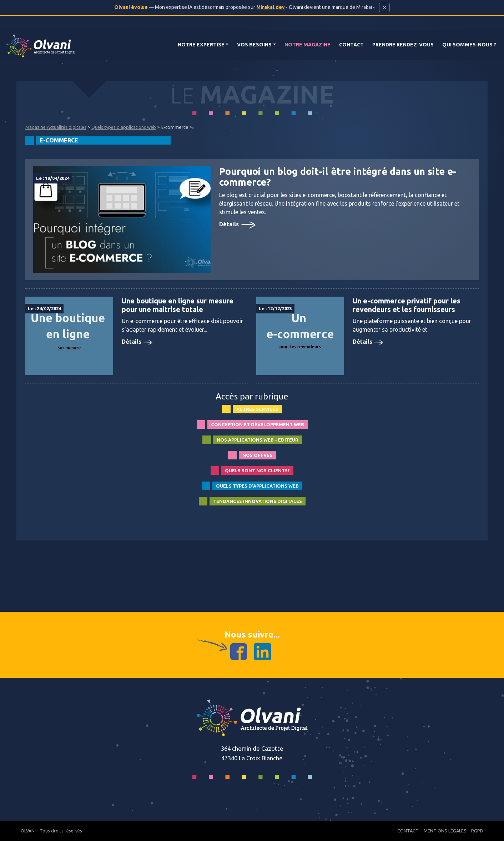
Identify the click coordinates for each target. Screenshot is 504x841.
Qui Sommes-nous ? (469, 45)
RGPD (477, 831)
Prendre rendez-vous (403, 45)
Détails (237, 224)
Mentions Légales (445, 831)
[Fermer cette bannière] (384, 7)
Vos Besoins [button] (254, 45)
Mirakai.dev (271, 7)
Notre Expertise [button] (201, 45)
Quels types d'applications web (124, 127)
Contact (351, 45)
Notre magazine (308, 45)
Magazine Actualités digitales (56, 127)
